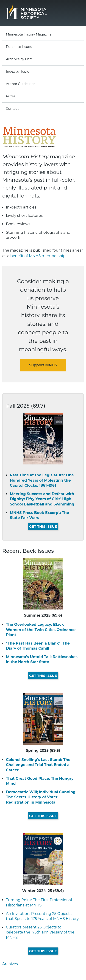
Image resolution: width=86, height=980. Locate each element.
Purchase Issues (19, 47)
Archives (10, 964)
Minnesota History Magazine (29, 34)
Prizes (11, 96)
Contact (12, 109)
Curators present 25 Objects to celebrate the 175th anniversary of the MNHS (40, 932)
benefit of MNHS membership (38, 256)
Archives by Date (19, 59)
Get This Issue (43, 526)
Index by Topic (17, 71)
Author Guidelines (21, 84)
